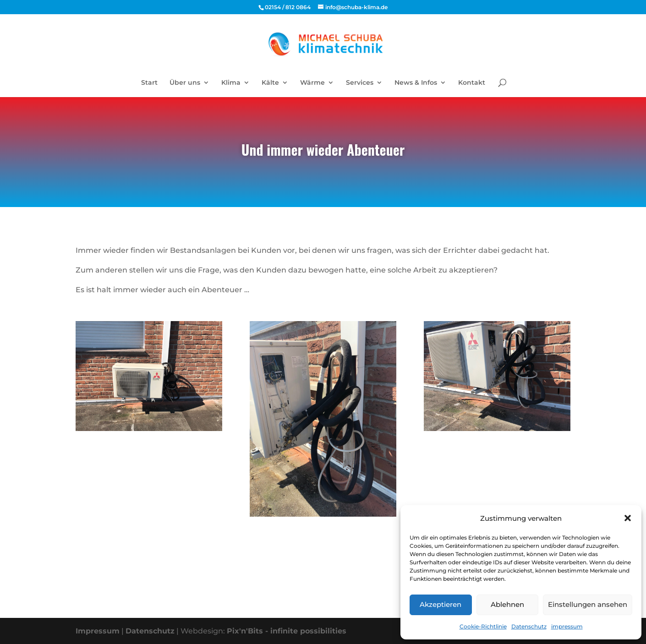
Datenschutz (529, 626)
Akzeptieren (441, 604)
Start (149, 83)
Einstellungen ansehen (588, 604)
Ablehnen (507, 604)
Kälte (270, 83)
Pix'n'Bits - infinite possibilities (287, 631)
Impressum (98, 631)
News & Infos (416, 83)
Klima (231, 83)
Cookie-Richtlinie (483, 626)
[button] (628, 518)
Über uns (185, 83)
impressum (567, 626)
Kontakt (472, 83)
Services (360, 83)
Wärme (312, 83)
